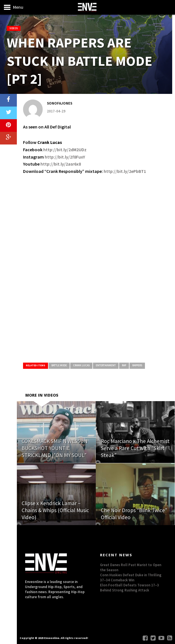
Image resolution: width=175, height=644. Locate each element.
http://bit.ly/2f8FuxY (65, 157)
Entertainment (106, 365)
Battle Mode (59, 365)
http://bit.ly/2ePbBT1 (125, 171)
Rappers (137, 365)
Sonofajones (60, 103)
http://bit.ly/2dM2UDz (65, 150)
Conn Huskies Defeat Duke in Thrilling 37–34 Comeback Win (131, 577)
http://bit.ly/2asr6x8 (61, 164)
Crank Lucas (81, 365)
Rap (124, 365)
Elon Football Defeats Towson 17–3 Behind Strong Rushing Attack (129, 587)
